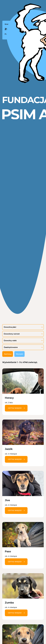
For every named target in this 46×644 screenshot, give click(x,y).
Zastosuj (8, 354)
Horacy (9, 398)
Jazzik (9, 449)
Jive (7, 500)
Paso (8, 551)
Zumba (9, 603)
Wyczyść (19, 354)
